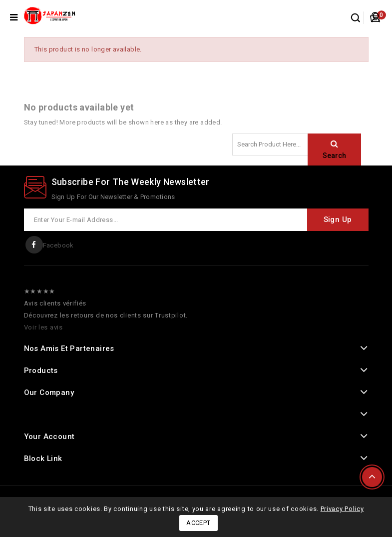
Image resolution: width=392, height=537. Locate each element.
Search (334, 155)
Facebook (58, 245)
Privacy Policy (342, 509)
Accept (198, 523)
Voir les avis (43, 327)
